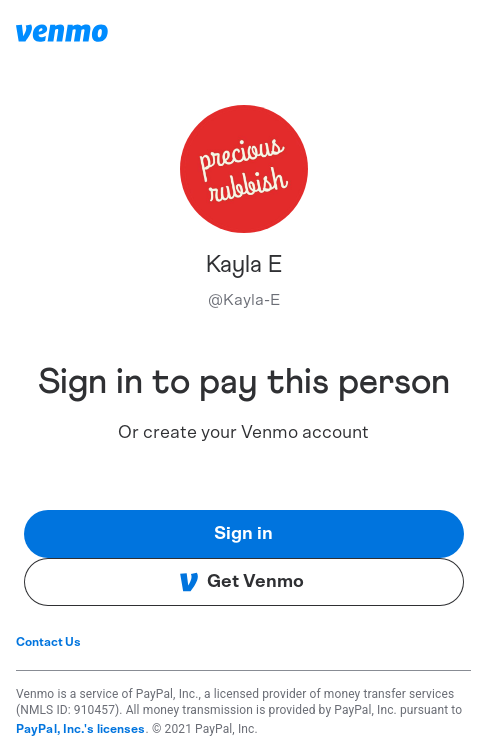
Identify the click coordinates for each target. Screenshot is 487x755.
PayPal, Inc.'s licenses (81, 729)
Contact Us (48, 642)
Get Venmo (241, 582)
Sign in (243, 534)
